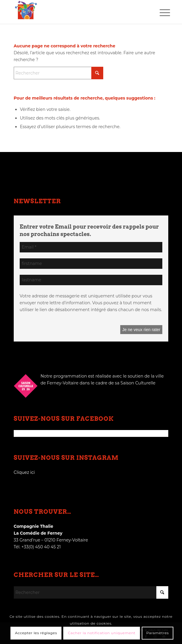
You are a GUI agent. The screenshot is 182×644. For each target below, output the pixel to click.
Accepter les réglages (36, 633)
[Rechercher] (58, 73)
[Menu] (160, 13)
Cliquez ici (24, 472)
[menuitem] (160, 13)
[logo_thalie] (76, 12)
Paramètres (158, 633)
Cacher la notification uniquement (102, 633)
